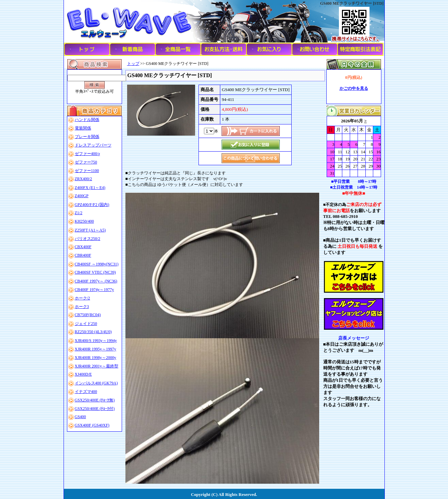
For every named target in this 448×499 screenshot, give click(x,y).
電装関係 (83, 128)
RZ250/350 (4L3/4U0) (93, 332)
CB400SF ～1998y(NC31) (97, 264)
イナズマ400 (86, 392)
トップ (133, 64)
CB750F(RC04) (88, 315)
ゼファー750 (86, 162)
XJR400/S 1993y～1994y (96, 341)
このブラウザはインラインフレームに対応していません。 (354, 147)
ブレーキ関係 (87, 137)
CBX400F (83, 247)
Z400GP (82, 196)
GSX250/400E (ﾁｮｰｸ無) (95, 400)
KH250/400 (84, 221)
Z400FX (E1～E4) (90, 188)
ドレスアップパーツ (93, 145)
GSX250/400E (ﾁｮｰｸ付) (95, 409)
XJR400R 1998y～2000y (96, 358)
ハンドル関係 (87, 120)
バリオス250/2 (88, 239)
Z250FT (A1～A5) (90, 230)
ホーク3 (82, 307)
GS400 (80, 417)
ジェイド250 (86, 324)
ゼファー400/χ (88, 154)
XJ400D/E (83, 374)
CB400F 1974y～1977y (94, 290)
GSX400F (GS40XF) (92, 425)
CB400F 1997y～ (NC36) (96, 281)
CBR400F (83, 255)
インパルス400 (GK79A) (96, 383)
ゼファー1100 (87, 171)
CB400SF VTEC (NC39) (95, 272)
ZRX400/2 (83, 179)
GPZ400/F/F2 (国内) (92, 205)
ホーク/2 (82, 298)
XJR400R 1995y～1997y (96, 349)
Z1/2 (79, 213)
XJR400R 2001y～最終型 (97, 366)
